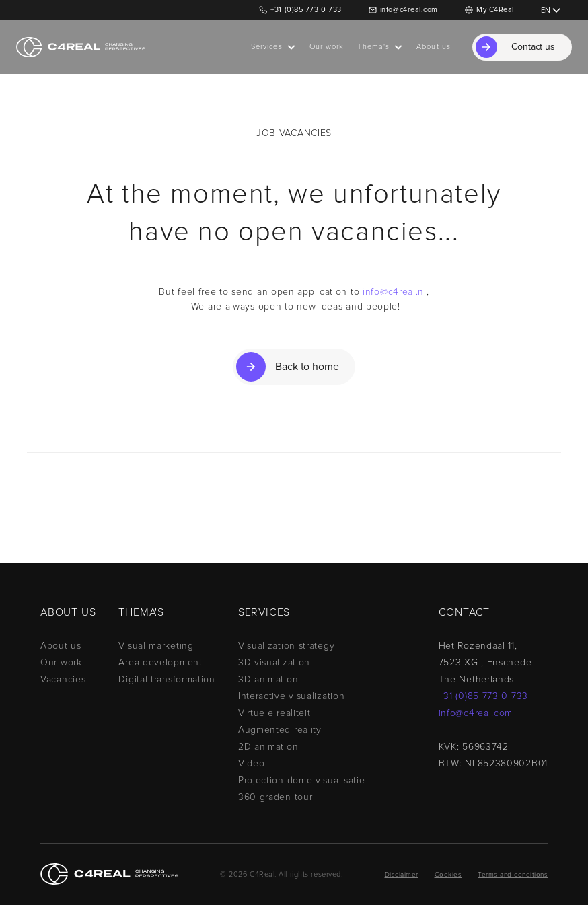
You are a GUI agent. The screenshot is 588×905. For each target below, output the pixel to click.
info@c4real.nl (395, 292)
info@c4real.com (409, 10)
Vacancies (63, 680)
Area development (160, 663)
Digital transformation (167, 680)
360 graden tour (275, 797)
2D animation (268, 747)
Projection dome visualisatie (302, 781)
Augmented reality (280, 730)
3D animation (268, 680)
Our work (61, 663)
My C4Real (495, 10)
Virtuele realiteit (274, 713)
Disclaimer (402, 875)
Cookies (448, 875)
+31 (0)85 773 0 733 (306, 10)
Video (252, 764)
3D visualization (274, 663)
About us (61, 646)
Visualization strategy (286, 646)
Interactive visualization (292, 696)
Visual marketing (156, 646)
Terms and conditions (513, 875)
